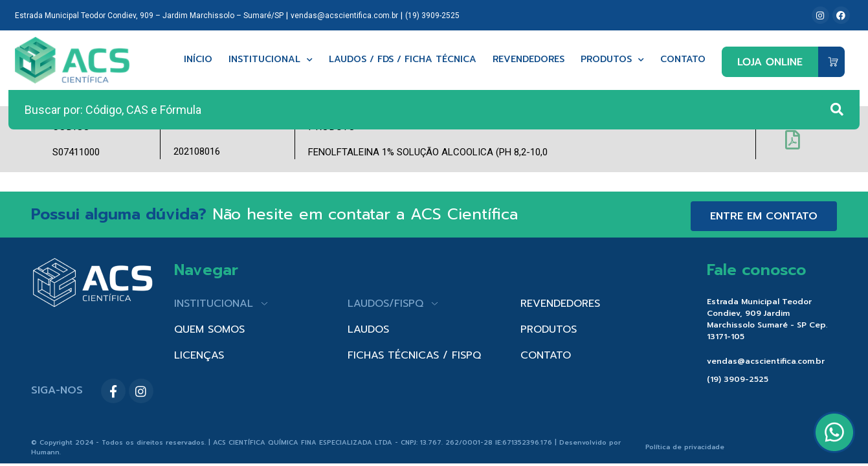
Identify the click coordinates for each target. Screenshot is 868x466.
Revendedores (529, 60)
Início (198, 60)
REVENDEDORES (560, 304)
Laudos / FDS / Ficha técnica (403, 60)
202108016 (197, 151)
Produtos (612, 60)
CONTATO (546, 355)
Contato (683, 60)
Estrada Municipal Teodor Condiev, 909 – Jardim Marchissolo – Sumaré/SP (149, 16)
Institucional (271, 60)
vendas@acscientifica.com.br (344, 16)
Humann (45, 452)
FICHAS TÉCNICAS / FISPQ (414, 355)
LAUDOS (368, 329)
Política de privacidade (685, 447)
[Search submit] (837, 109)
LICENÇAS (199, 355)
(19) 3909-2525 (432, 16)
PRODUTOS (549, 329)
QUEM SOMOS (209, 329)
